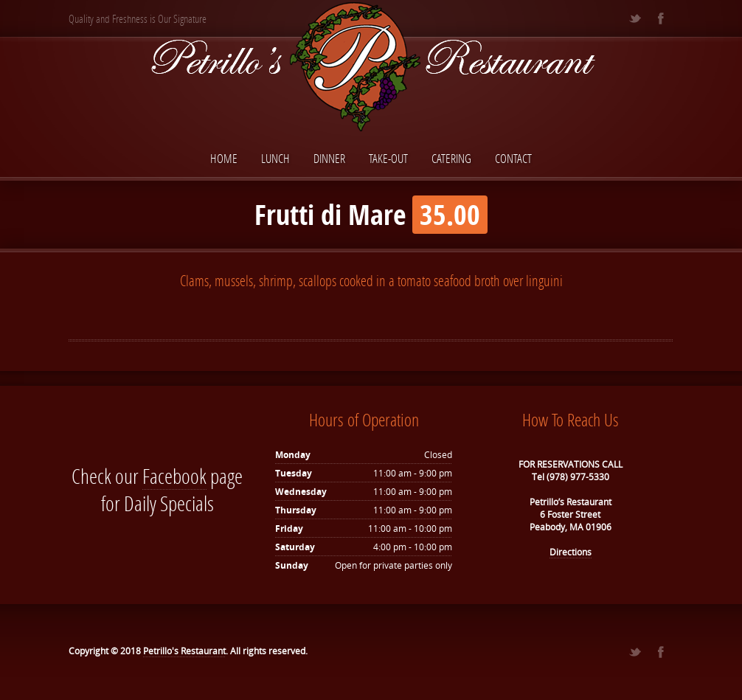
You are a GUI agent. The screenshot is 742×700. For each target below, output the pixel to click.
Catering (451, 158)
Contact (513, 158)
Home (224, 158)
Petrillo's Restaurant (184, 651)
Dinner (329, 158)
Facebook (174, 476)
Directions (571, 552)
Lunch (275, 158)
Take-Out (388, 158)
